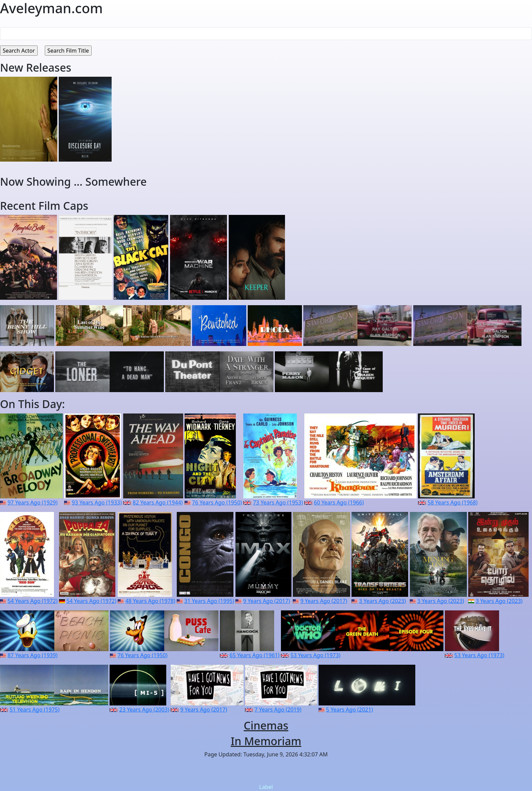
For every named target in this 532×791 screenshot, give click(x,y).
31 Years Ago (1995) (209, 601)
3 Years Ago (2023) (382, 601)
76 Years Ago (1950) (217, 502)
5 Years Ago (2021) (349, 710)
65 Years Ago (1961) (255, 655)
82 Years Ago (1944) (158, 502)
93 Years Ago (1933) (97, 502)
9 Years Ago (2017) (267, 601)
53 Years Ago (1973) (315, 655)
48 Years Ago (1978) (150, 601)
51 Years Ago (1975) (34, 710)
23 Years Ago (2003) (144, 710)
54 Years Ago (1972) (32, 601)
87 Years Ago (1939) (32, 655)
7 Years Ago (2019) (278, 710)
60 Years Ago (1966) (339, 502)
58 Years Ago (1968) (452, 502)
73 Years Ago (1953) (278, 502)
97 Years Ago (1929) (32, 502)
